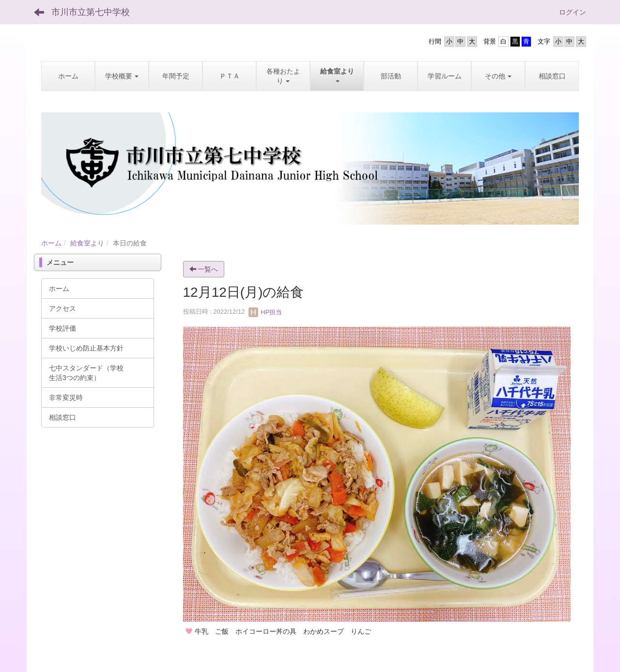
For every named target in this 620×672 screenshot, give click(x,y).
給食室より (87, 243)
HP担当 (265, 312)
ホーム (51, 243)
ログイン (573, 12)
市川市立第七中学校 (91, 12)
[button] (122, 76)
